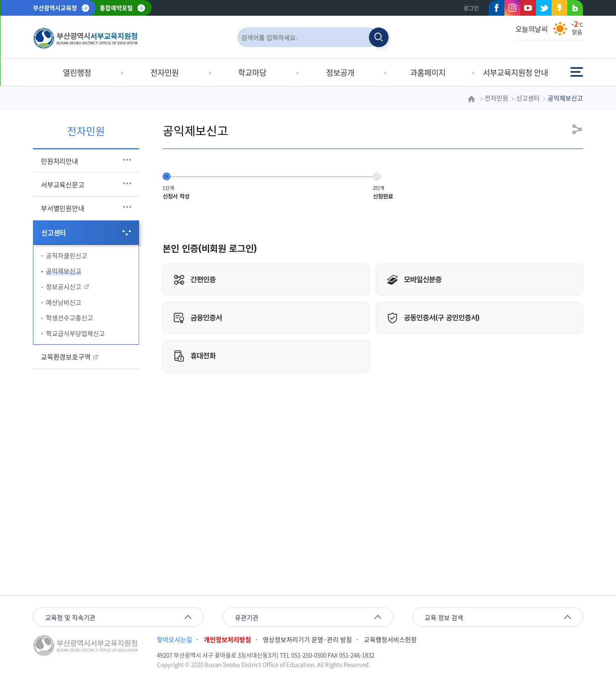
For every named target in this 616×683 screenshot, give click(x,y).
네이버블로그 (573, 10)
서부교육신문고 (63, 185)
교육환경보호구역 (66, 357)
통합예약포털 (116, 8)
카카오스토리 (557, 10)
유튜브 (528, 8)
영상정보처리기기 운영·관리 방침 (307, 639)
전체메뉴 (577, 71)
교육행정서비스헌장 (390, 639)
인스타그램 (512, 8)
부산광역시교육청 (55, 8)
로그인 (471, 8)
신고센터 (54, 232)
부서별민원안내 (63, 208)
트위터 (541, 10)
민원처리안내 (60, 161)
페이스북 (494, 10)
